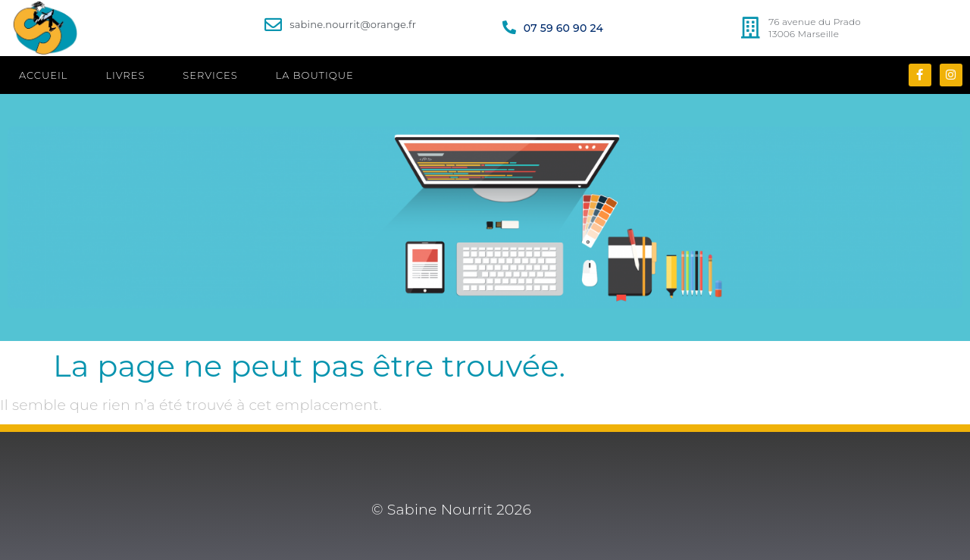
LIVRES (125, 75)
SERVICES (210, 75)
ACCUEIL (43, 75)
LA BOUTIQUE (315, 75)
